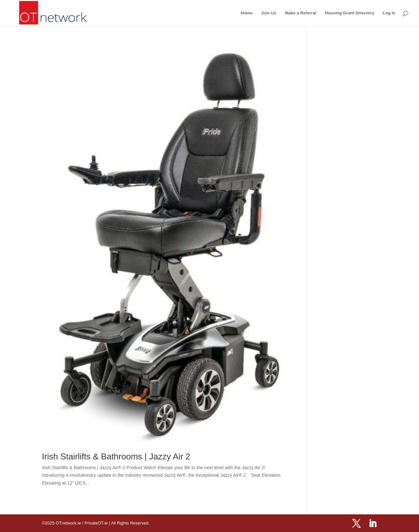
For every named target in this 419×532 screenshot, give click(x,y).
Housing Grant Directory (349, 13)
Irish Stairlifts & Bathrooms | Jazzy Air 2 (116, 456)
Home (246, 13)
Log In (389, 13)
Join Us (269, 13)
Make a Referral (301, 13)
